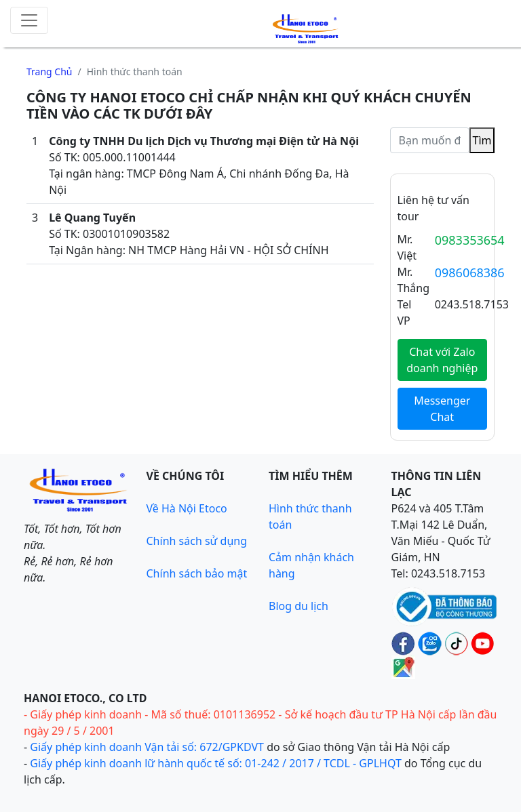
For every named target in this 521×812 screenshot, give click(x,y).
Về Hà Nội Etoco (187, 508)
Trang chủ (50, 72)
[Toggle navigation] (29, 20)
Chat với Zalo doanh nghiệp (442, 360)
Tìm (482, 140)
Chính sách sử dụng (197, 541)
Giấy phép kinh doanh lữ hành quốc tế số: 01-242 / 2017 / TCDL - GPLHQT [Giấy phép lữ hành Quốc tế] (216, 763)
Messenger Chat (442, 409)
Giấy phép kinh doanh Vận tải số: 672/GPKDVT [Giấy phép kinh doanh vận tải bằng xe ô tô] (147, 747)
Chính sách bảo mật (197, 573)
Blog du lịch (298, 606)
